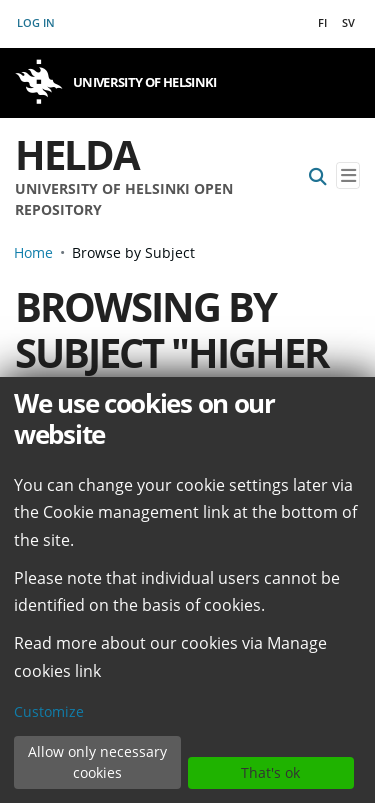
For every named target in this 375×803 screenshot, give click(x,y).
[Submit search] (318, 175)
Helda (77, 154)
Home (33, 252)
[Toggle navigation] (348, 175)
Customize (49, 711)
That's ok (270, 772)
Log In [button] (37, 22)
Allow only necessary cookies (97, 762)
